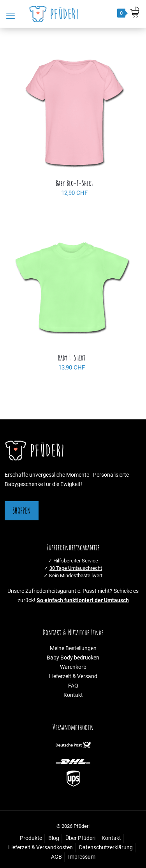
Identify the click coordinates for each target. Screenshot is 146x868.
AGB (56, 857)
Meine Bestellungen (73, 648)
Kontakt (73, 695)
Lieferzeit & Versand (73, 676)
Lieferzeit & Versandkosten (40, 848)
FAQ (73, 686)
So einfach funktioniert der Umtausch (83, 600)
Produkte (31, 838)
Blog (54, 838)
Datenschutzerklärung (106, 848)
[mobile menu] (11, 16)
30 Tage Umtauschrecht (76, 568)
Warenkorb (73, 667)
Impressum (82, 857)
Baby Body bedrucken (73, 658)
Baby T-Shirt (72, 358)
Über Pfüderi (80, 838)
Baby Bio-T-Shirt (74, 183)
